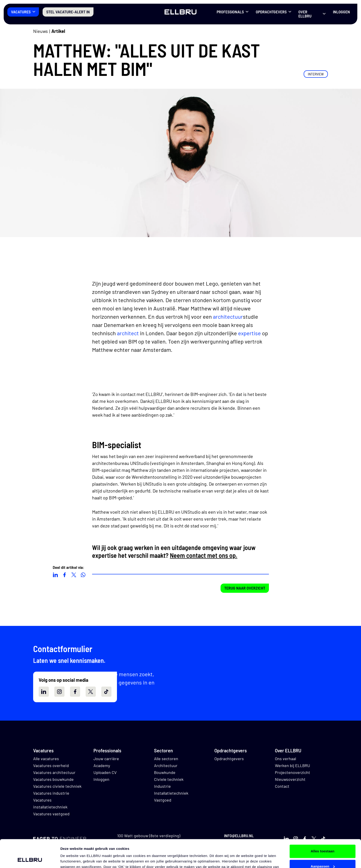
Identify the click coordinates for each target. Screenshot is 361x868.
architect (128, 333)
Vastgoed (163, 800)
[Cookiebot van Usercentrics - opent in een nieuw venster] (30, 859)
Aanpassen (323, 840)
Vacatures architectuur (54, 772)
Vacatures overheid (51, 765)
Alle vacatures (46, 759)
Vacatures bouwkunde (53, 779)
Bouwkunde (165, 772)
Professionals (230, 12)
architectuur (228, 317)
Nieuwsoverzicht (290, 779)
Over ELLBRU (305, 14)
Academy (102, 765)
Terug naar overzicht (245, 588)
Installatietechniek (171, 793)
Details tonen (71, 859)
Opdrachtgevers (271, 12)
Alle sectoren (166, 759)
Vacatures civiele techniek (57, 786)
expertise (249, 333)
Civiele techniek (169, 779)
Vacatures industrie (51, 793)
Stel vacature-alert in (68, 12)
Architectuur (166, 765)
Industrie (162, 786)
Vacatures (21, 12)
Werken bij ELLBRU (293, 765)
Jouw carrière (106, 759)
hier (231, 846)
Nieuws (41, 31)
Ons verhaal (285, 759)
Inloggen (341, 12)
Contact (282, 786)
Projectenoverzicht (293, 772)
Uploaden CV (105, 772)
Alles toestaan (322, 825)
